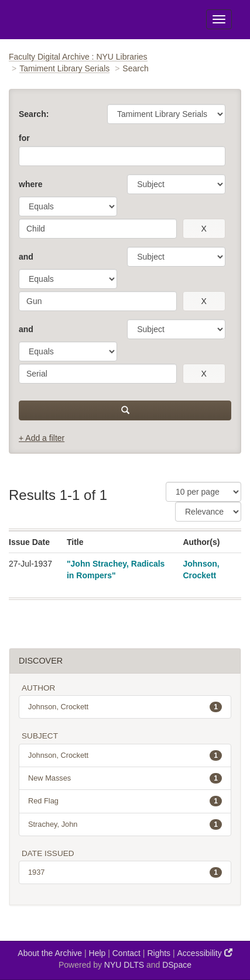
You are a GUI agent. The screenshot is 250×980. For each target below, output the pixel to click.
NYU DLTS (124, 965)
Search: (34, 114)
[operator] (68, 206)
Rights (159, 953)
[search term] (98, 229)
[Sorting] (208, 512)
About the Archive (50, 953)
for (24, 138)
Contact (126, 953)
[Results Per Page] (203, 492)
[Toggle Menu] (219, 19)
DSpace (177, 965)
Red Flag (125, 801)
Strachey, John (125, 824)
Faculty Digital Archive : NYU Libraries (78, 57)
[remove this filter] (204, 229)
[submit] (125, 410)
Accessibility (205, 953)
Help (97, 953)
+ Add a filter (42, 438)
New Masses (125, 778)
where (30, 184)
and (26, 257)
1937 (125, 872)
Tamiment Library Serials (64, 68)
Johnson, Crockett (125, 707)
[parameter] (176, 184)
